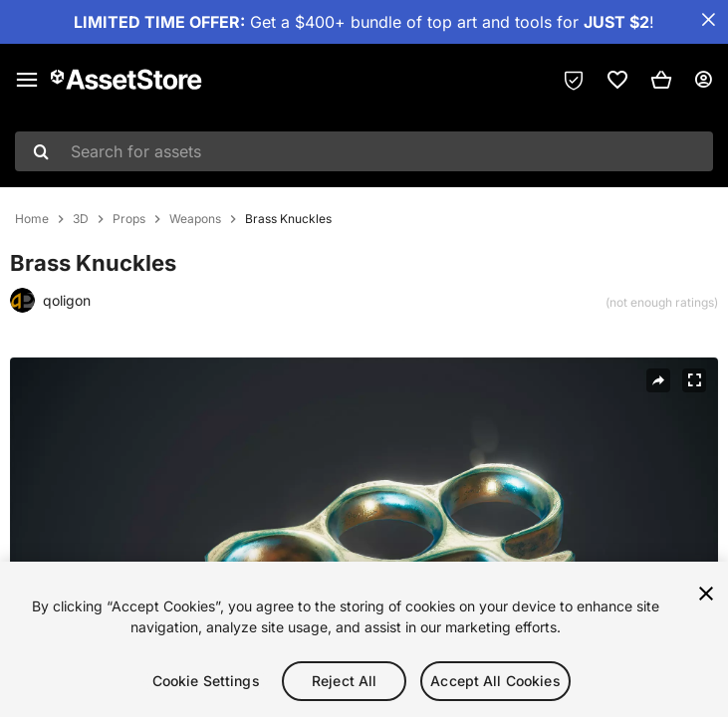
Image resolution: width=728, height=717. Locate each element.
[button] (661, 80)
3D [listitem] (81, 219)
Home (32, 219)
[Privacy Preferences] (574, 80)
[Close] (706, 597)
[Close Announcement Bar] (708, 20)
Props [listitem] (129, 219)
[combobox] (364, 151)
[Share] (658, 380)
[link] (617, 80)
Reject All (344, 684)
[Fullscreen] (694, 380)
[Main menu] (27, 80)
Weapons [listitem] (195, 219)
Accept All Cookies (495, 684)
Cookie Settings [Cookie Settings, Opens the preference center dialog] (206, 684)
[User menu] (703, 80)
